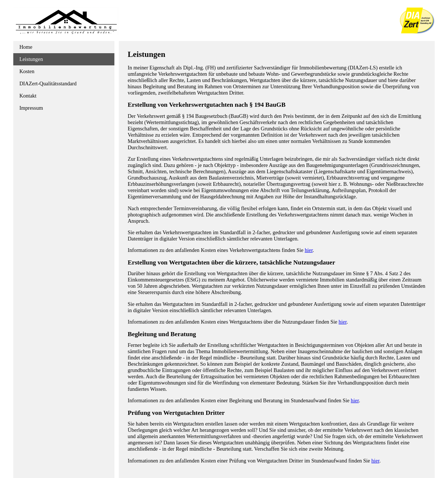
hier (309, 250)
